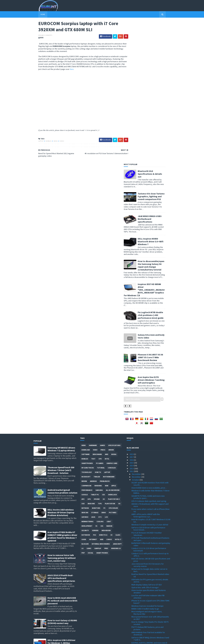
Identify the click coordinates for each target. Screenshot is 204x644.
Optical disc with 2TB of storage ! (145, 445)
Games (102, 303)
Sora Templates (48, 640)
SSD (83, 361)
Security (85, 388)
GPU (89, 357)
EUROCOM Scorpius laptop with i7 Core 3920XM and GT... (148, 554)
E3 (111, 393)
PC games (100, 321)
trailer (97, 335)
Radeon (109, 384)
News (51, 142)
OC (104, 357)
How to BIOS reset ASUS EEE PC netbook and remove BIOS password (62, 458)
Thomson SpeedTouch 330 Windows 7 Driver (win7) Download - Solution (61, 328)
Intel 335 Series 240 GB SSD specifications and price (151, 418)
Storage (95, 370)
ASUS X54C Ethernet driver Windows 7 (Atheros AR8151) (147, 567)
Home (38, 14)
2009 (132, 626)
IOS (102, 384)
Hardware (93, 303)
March (135, 612)
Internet (93, 397)
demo (104, 370)
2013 (132, 326)
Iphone (97, 357)
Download (86, 308)
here (98, 70)
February (136, 615)
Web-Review (106, 388)
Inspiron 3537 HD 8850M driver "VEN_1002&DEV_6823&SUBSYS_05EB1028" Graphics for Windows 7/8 (149, 147)
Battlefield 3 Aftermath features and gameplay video (151, 402)
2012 (132, 329)
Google (85, 352)
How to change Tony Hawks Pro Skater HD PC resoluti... (150, 481)
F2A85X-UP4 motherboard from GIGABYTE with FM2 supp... (151, 591)
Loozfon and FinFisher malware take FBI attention (148, 454)
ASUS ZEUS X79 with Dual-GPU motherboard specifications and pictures (61, 436)
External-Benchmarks (101, 402)
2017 (132, 315)
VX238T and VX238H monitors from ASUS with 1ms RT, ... (150, 342)
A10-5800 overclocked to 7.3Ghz (145, 563)
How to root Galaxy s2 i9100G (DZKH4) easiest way (62, 480)
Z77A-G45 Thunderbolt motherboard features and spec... (150, 397)
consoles (112, 326)
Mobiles (44, 142)
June (134, 603)
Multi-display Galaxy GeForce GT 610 (146, 442)
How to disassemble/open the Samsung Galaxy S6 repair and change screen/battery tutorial (156, 123)
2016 (132, 318)
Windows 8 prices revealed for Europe (147, 464)
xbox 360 (85, 370)
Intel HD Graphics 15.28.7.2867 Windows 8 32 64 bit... (151, 378)
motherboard (109, 335)
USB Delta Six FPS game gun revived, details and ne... (150, 438)
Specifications (114, 303)
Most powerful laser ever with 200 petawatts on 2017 (150, 476)
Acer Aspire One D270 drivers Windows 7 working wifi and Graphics (156, 238)
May (134, 606)
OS (119, 361)
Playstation (110, 361)
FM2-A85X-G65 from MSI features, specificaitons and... (145, 586)
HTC (100, 375)
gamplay (98, 406)
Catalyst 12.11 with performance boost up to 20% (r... (150, 412)
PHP (83, 411)
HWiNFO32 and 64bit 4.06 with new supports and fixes (150, 538)
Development (87, 384)
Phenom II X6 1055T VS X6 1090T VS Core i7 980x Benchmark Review (155, 215)
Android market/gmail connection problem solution (62, 349)
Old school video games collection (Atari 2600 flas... (151, 544)
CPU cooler (113, 366)
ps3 (95, 393)
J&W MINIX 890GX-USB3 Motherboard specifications (154, 77)
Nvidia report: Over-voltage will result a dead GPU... (150, 533)
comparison (86, 343)
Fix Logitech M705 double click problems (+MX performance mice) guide (155, 173)
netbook (85, 366)
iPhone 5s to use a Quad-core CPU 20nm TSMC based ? (151, 460)
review (84, 339)
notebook (86, 393)
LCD (106, 375)
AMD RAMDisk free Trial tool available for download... (148, 491)
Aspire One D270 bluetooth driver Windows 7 (150, 509)
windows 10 (116, 406)
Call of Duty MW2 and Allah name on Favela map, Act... (149, 512)
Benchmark (97, 312)
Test (93, 317)
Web (102, 397)
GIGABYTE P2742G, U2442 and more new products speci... (148, 355)
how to (98, 330)
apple (114, 343)
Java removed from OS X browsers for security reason (148, 423)
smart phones (102, 411)
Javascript (117, 402)
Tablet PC (95, 352)
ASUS (93, 375)
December (137, 332)
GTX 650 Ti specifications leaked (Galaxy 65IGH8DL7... (148, 575)
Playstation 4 (114, 357)
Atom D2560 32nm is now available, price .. (149, 346)
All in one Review (113, 348)
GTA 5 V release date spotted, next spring (149, 359)
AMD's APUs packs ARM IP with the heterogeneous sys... (146, 373)
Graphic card (112, 321)
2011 (132, 620)
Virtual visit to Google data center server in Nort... (149, 428)
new (107, 343)
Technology (87, 330)
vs (96, 384)
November (137, 335)
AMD (107, 312)
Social (90, 411)
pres (106, 406)
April (134, 609)
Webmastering (87, 379)
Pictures (113, 370)
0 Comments (43, 36)
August (135, 598)
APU (83, 357)
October (136, 337)
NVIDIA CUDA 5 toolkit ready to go (145, 466)
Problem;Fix (105, 339)
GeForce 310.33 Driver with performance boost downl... (148, 386)
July (134, 600)
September (137, 595)
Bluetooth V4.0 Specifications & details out (155, 31)
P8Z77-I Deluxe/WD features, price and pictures (147, 486)
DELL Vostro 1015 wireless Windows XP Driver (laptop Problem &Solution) (61, 370)
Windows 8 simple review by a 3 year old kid (150, 382)
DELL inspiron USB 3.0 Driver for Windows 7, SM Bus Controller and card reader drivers (61, 502)
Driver (111, 308)
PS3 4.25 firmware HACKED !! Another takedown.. (147, 392)
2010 (132, 623)
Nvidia (114, 312)
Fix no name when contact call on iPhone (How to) (150, 368)
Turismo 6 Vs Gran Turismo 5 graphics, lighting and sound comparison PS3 (156, 54)
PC (104, 366)
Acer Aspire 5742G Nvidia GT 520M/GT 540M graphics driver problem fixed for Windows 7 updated (62, 394)
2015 (132, 320)
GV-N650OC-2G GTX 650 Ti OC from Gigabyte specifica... (150, 528)
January (135, 618)
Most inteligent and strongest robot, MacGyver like (147, 471)
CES (103, 352)
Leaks (89, 406)
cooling (100, 379)
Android (93, 339)
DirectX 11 (103, 393)
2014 (132, 323)
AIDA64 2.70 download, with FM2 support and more (150, 363)
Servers (95, 388)
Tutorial (101, 326)
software (86, 312)
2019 (132, 312)
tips (100, 361)
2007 (132, 632)
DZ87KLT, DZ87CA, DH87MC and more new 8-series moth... (149, 502)
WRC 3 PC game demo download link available (150, 506)
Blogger (85, 402)
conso (109, 397)
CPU (100, 317)
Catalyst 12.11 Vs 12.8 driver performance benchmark (149, 407)
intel (107, 317)
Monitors (96, 366)
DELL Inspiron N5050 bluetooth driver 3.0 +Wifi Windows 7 (155, 99)
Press (103, 308)
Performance (87, 348)
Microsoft (86, 335)
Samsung (99, 348)
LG (82, 406)
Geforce (85, 375)
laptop (36, 142)
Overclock (112, 352)
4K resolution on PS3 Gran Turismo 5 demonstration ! (146, 549)
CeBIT (109, 379)
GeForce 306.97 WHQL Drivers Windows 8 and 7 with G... (150, 496)
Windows (98, 343)
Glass (118, 393)
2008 (132, 629)
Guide (84, 397)
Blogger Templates (64, 640)
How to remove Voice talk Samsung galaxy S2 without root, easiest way (62, 416)
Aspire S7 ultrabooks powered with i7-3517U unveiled (150, 581)
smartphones (87, 321)
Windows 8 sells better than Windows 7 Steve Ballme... (150, 350)
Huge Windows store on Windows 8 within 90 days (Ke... (150, 523)
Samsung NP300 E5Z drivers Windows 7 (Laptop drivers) (61, 307)
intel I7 (118, 397)
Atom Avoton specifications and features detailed (149, 449)
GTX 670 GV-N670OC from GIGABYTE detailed (150, 571)
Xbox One (91, 361)
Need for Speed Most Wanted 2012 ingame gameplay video (149, 559)
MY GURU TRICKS (88, 326)
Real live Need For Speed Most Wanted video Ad (150, 433)
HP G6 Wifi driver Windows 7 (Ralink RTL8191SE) (146, 518)
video (57, 142)
